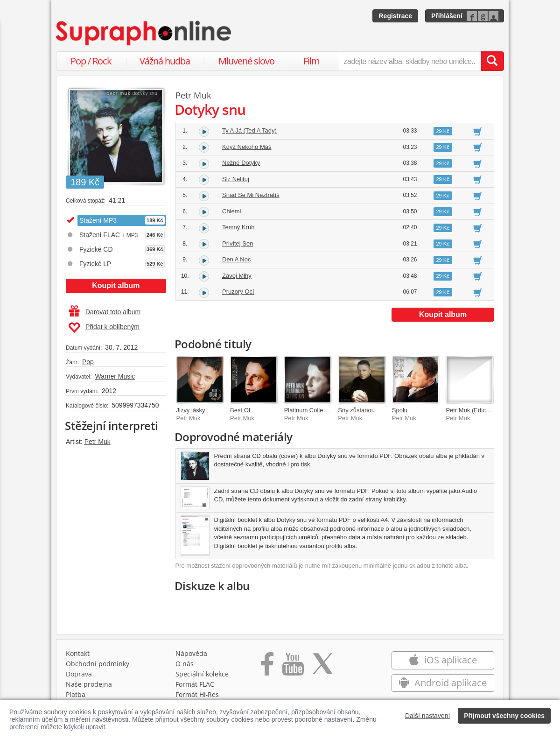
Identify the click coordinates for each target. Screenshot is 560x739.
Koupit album (116, 285)
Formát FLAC (195, 686)
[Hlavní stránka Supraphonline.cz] (144, 33)
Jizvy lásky (191, 410)
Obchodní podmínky (98, 666)
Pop (88, 362)
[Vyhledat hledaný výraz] (492, 61)
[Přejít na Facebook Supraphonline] (267, 669)
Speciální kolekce (202, 676)
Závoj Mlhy (237, 276)
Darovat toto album (105, 312)
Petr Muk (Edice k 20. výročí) (485, 410)
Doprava (79, 676)
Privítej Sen (238, 243)
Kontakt (78, 656)
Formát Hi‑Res (197, 697)
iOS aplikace (443, 662)
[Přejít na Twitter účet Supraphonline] (322, 669)
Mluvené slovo (246, 61)
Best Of (240, 410)
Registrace (395, 16)
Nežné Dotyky (241, 163)
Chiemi (231, 211)
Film (311, 61)
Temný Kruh (238, 227)
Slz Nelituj (236, 179)
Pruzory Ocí (238, 292)
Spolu (400, 410)
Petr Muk (98, 442)
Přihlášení (447, 16)
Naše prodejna (89, 686)
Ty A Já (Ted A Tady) (249, 130)
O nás (185, 666)
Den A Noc (236, 259)
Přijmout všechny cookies (504, 716)
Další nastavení (428, 716)
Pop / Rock (91, 61)
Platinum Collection (310, 410)
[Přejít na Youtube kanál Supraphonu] (293, 669)
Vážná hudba (165, 61)
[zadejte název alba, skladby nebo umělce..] (410, 61)
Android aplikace (443, 685)
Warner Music (115, 376)
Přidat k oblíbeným (104, 328)
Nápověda (191, 656)
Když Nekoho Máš (247, 147)
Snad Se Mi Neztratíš (251, 195)
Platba (76, 697)
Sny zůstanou (356, 410)
